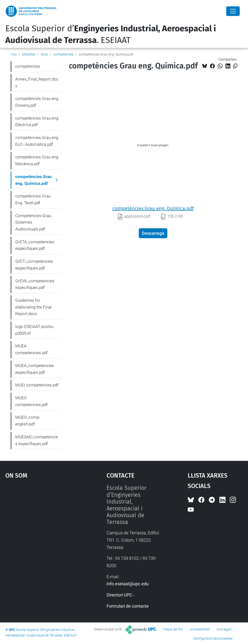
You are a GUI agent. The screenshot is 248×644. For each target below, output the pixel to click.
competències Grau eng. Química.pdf (153, 208)
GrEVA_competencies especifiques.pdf (35, 284)
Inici (14, 54)
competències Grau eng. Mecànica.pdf (37, 160)
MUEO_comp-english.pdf (28, 421)
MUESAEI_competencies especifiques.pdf (37, 440)
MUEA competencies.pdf (31, 349)
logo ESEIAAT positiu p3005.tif (34, 330)
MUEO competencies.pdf (31, 401)
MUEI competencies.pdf (37, 385)
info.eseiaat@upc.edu (128, 584)
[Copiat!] (235, 66)
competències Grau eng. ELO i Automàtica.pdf (37, 141)
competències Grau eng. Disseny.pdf (37, 102)
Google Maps (43, 521)
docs (44, 54)
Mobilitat (29, 54)
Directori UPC (119, 595)
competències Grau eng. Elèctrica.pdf (37, 122)
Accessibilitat (200, 629)
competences (63, 54)
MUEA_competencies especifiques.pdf (35, 369)
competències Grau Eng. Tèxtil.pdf (33, 199)
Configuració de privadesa (213, 638)
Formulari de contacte (128, 606)
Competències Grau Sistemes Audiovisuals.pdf (33, 222)
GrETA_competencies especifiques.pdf (35, 245)
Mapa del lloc (173, 629)
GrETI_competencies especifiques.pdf (34, 265)
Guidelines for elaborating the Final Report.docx (33, 307)
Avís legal (224, 629)
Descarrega (153, 233)
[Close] (233, 11)
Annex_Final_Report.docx (37, 82)
